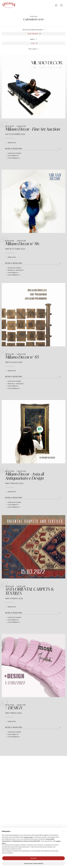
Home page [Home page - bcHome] (33, 16)
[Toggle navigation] (56, 5)
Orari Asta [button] (12, 143)
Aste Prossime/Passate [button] (33, 30)
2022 (34, 43)
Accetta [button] (34, 858)
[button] (64, 831)
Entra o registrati (14, 149)
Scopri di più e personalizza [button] (34, 863)
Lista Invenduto (14, 158)
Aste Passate (34, 34)
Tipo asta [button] (33, 49)
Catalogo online (14, 153)
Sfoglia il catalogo (16, 270)
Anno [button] (33, 39)
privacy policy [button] (28, 837)
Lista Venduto (13, 156)
